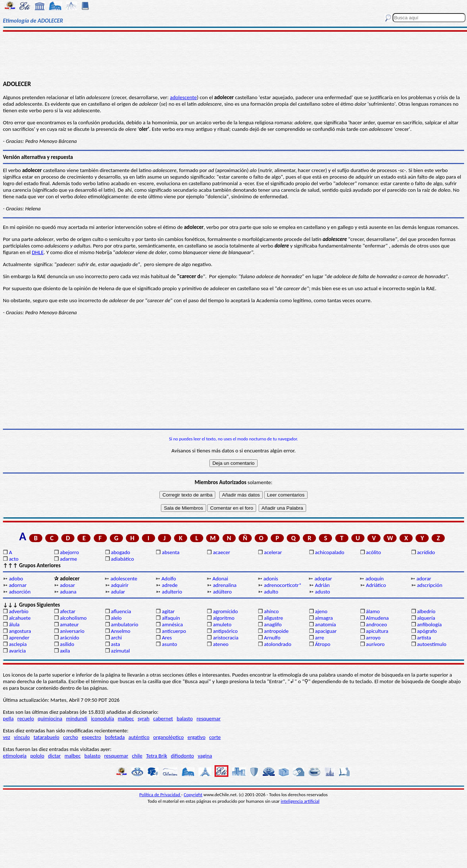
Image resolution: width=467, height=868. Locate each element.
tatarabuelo (47, 737)
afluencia (121, 611)
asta (115, 644)
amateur (69, 624)
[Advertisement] (234, 55)
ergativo (196, 737)
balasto (185, 719)
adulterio (172, 592)
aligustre (273, 618)
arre (319, 638)
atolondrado (277, 644)
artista (424, 638)
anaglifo (273, 624)
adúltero (223, 592)
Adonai (220, 579)
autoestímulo (432, 644)
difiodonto (182, 756)
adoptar (323, 579)
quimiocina (50, 719)
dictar (55, 756)
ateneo (221, 644)
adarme (68, 559)
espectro (91, 737)
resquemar (209, 719)
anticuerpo (174, 631)
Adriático (376, 585)
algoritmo (224, 618)
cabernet (163, 719)
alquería (426, 618)
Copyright (193, 795)
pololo (37, 756)
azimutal (120, 651)
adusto (322, 592)
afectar (67, 611)
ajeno (321, 611)
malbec (126, 719)
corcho (71, 737)
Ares (167, 638)
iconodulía (102, 719)
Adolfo (169, 579)
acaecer (222, 552)
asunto (169, 644)
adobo (16, 579)
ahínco (271, 611)
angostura (20, 631)
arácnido (70, 638)
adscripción (430, 585)
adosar (67, 585)
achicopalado (329, 552)
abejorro (69, 552)
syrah (143, 719)
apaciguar (326, 631)
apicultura (377, 631)
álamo (373, 611)
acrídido (426, 552)
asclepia (18, 644)
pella (8, 719)
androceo (377, 624)
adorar (424, 579)
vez (7, 737)
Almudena (377, 618)
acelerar (273, 552)
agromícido (225, 611)
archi (116, 638)
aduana (68, 592)
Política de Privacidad (160, 795)
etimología (15, 756)
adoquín (375, 579)
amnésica (172, 624)
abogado (121, 552)
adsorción (20, 592)
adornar (18, 585)
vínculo (22, 737)
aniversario (72, 631)
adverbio (19, 611)
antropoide (276, 631)
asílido (67, 644)
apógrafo (427, 631)
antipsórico (225, 631)
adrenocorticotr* (283, 585)
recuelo (26, 719)
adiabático (122, 559)
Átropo (323, 644)
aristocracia (226, 638)
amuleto (222, 624)
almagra (324, 618)
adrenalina (225, 585)
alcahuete (20, 618)
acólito (373, 552)
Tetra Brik (157, 756)
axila (65, 651)
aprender (19, 638)
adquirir (120, 585)
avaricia (17, 651)
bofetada (115, 737)
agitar (168, 611)
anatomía (325, 624)
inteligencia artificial (300, 801)
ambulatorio (125, 624)
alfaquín (171, 618)
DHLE (38, 252)
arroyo (373, 638)
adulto (271, 592)
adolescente (184, 97)
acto (13, 559)
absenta (171, 552)
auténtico (139, 737)
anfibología (429, 624)
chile (137, 756)
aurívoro (375, 644)
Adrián (322, 585)
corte (215, 737)
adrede (170, 585)
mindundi (77, 719)
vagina (205, 756)
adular (118, 592)
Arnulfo (272, 638)
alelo (116, 618)
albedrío (426, 611)
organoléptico (169, 737)
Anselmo (121, 631)
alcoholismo (73, 618)
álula (14, 624)
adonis (271, 579)
